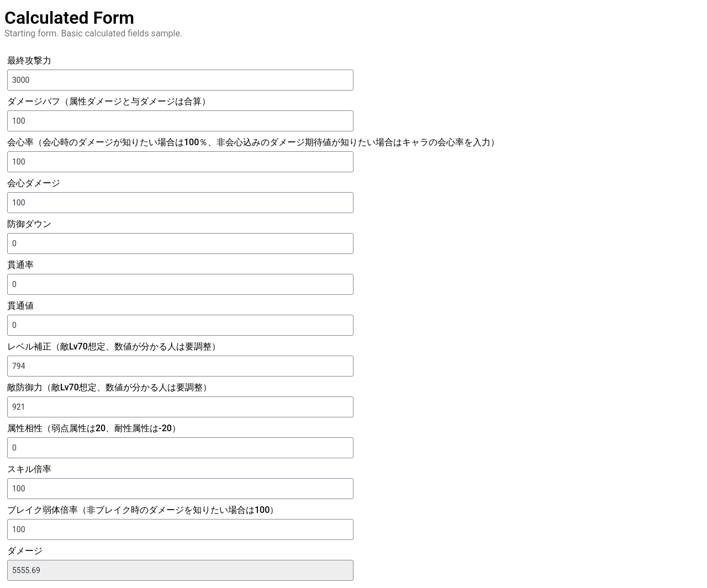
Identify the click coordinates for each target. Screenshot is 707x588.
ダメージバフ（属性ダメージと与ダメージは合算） (109, 101)
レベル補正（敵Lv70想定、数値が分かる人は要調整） (114, 346)
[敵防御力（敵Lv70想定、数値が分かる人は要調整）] (180, 407)
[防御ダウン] (180, 243)
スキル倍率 (29, 469)
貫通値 (20, 306)
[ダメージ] (180, 570)
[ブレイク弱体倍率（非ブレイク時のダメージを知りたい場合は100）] (180, 529)
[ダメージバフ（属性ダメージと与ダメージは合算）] (180, 121)
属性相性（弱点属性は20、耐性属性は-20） (94, 428)
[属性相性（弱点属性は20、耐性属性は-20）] (180, 448)
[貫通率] (180, 284)
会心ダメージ (34, 183)
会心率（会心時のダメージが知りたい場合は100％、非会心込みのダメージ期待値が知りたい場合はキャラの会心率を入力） (253, 142)
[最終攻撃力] (180, 80)
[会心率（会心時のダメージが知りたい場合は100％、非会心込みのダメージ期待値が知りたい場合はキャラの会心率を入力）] (180, 162)
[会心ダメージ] (180, 203)
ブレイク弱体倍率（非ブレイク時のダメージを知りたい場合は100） (143, 510)
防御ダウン (29, 224)
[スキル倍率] (180, 489)
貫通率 (20, 265)
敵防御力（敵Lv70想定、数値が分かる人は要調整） (109, 387)
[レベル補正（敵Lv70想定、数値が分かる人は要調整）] (180, 366)
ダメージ (25, 551)
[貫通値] (180, 325)
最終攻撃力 (29, 60)
